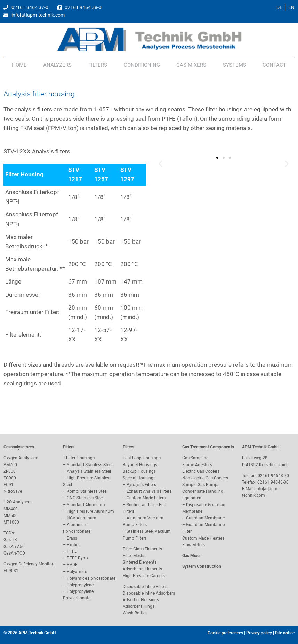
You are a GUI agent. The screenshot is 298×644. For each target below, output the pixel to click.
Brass (72, 538)
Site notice (285, 633)
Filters (98, 65)
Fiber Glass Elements (142, 549)
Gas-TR (10, 540)
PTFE (72, 551)
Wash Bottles (135, 613)
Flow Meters (194, 545)
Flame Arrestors (197, 465)
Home (19, 65)
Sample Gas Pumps (201, 485)
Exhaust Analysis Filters (149, 491)
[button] (160, 163)
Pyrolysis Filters (141, 485)
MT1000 (11, 522)
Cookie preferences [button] (225, 633)
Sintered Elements (140, 562)
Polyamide (77, 572)
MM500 (11, 516)
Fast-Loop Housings (142, 458)
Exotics (74, 545)
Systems (235, 65)
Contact (274, 65)
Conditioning (142, 65)
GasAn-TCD (14, 553)
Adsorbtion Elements (142, 569)
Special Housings (139, 478)
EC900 (10, 478)
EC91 (9, 485)
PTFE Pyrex (78, 558)
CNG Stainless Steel (85, 498)
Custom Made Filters (146, 498)
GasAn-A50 (14, 547)
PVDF (72, 565)
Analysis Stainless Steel (89, 471)
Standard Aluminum (86, 505)
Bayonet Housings (140, 465)
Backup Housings (139, 471)
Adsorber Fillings (139, 606)
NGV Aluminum (82, 518)
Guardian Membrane (205, 518)
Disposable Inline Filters (145, 587)
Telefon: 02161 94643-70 (265, 476)
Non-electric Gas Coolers (205, 478)
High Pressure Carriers (144, 576)
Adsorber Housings (141, 600)
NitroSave (13, 491)
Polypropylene (80, 585)
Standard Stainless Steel (90, 465)
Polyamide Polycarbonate (91, 578)
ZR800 (10, 471)
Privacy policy (259, 633)
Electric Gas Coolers (201, 471)
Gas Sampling (195, 458)
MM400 (11, 509)
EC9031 (11, 571)
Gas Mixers (191, 65)
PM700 (10, 465)
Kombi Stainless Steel (87, 491)
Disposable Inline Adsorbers (149, 593)
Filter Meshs (134, 556)
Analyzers (57, 65)
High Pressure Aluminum (90, 511)
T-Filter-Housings (79, 458)
